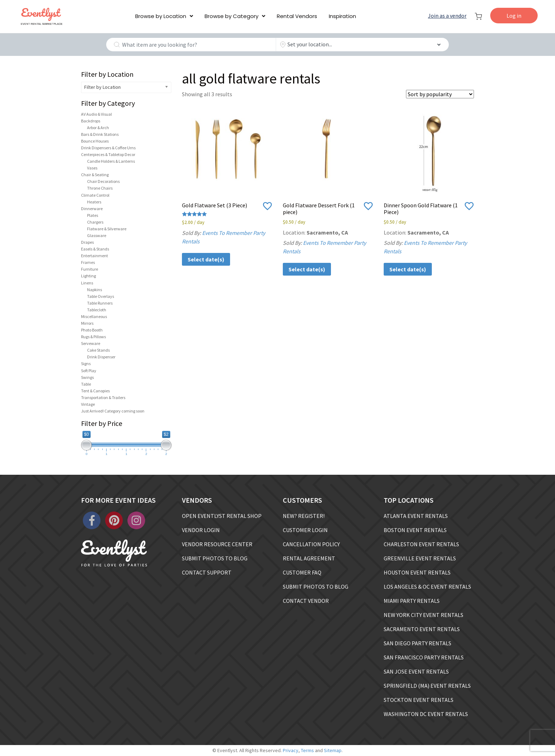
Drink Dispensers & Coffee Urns (108, 148)
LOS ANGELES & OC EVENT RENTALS (427, 587)
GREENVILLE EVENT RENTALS (420, 558)
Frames (88, 262)
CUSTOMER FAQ (302, 572)
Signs (86, 363)
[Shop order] (440, 94)
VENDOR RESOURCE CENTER (217, 544)
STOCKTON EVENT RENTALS (419, 700)
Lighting (88, 276)
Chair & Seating (95, 175)
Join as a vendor (447, 16)
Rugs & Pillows (93, 337)
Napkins (95, 290)
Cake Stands (98, 350)
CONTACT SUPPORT (207, 572)
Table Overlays (101, 296)
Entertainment (95, 256)
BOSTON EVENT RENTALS (415, 530)
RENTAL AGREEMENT (309, 558)
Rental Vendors (297, 16)
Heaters (94, 202)
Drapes (87, 242)
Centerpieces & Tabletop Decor (108, 154)
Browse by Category (231, 16)
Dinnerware (92, 209)
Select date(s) (206, 259)
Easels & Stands (95, 249)
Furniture (90, 269)
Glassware (97, 235)
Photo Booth (92, 330)
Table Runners (100, 303)
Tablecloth (97, 310)
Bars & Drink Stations (100, 134)
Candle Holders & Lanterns (111, 161)
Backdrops (91, 121)
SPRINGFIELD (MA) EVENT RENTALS (427, 686)
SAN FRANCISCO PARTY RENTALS (424, 657)
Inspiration (342, 16)
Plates (93, 215)
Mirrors (87, 323)
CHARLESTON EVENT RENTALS (421, 544)
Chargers (95, 222)
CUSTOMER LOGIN (305, 530)
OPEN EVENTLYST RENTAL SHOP (222, 516)
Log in (514, 16)
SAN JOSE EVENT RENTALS (416, 671)
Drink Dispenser (101, 357)
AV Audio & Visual (96, 114)
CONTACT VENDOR (306, 601)
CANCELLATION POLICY (311, 544)
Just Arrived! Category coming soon (113, 411)
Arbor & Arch (98, 128)
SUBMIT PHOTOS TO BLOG (215, 558)
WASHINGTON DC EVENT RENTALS (426, 714)
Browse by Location (161, 16)
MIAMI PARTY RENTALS (412, 601)
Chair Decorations (103, 181)
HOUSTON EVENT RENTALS (417, 572)
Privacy (291, 750)
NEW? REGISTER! (304, 516)
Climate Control (95, 195)
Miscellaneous (94, 316)
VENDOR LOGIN (201, 530)
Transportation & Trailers (103, 397)
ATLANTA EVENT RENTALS (416, 516)
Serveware (91, 343)
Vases (92, 168)
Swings (87, 377)
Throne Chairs (100, 188)
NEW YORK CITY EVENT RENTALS (424, 615)
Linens (87, 283)
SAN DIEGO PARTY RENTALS (417, 643)
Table (86, 384)
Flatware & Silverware (107, 229)
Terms (307, 750)
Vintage (88, 404)
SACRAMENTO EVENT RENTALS (422, 629)
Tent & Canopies (95, 391)
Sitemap (333, 750)
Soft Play (89, 371)
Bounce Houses (95, 141)
